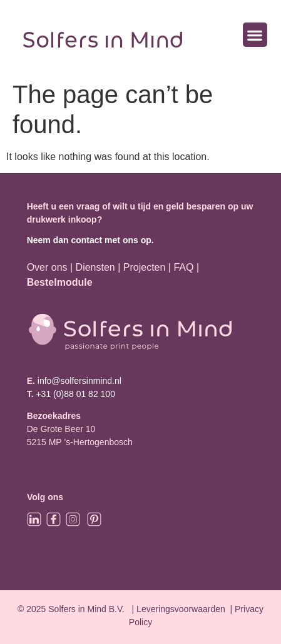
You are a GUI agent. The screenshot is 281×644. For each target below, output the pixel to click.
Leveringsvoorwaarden (181, 609)
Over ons (47, 267)
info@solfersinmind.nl (78, 381)
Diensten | (98, 267)
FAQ (185, 267)
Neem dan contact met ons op (89, 240)
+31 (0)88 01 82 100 (75, 394)
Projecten (145, 267)
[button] (255, 35)
